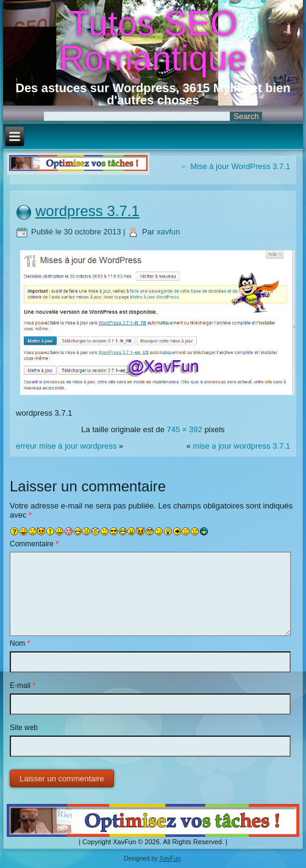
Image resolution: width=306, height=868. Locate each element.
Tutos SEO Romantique (153, 41)
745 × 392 (185, 429)
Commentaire (34, 544)
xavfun (168, 232)
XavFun (170, 859)
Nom (20, 643)
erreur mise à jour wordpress (66, 446)
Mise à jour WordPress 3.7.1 (235, 166)
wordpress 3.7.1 (87, 211)
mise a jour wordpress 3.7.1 (241, 446)
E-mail (23, 685)
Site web (24, 728)
